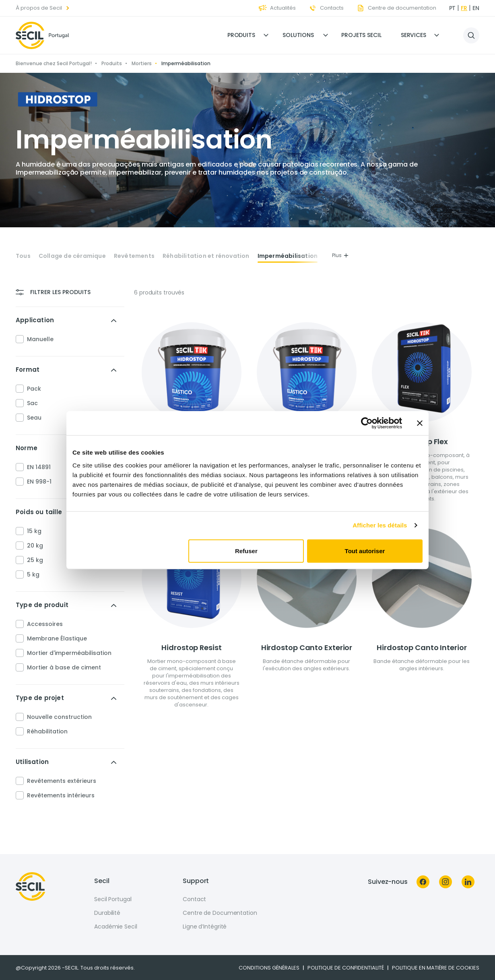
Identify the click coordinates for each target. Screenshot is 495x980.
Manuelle (40, 339)
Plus (340, 255)
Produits (241, 35)
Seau (34, 418)
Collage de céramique (72, 256)
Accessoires (45, 624)
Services (414, 35)
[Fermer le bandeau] (420, 423)
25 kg (35, 560)
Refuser (246, 551)
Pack (34, 389)
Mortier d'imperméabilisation (69, 653)
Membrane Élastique (57, 638)
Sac (32, 403)
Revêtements (134, 256)
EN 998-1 (39, 482)
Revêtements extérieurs (62, 781)
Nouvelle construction (59, 717)
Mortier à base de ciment (64, 667)
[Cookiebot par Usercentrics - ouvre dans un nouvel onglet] (367, 423)
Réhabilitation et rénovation (206, 256)
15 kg (34, 531)
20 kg (35, 546)
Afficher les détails (380, 525)
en (476, 8)
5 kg (33, 574)
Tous (23, 256)
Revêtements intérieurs (61, 795)
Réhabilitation (47, 731)
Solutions (298, 35)
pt (453, 8)
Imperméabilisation (288, 256)
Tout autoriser (365, 551)
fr (464, 8)
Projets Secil (361, 35)
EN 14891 (39, 467)
